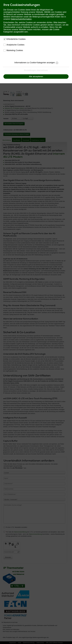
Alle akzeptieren (36, 77)
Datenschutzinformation (21, 19)
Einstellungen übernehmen (36, 70)
